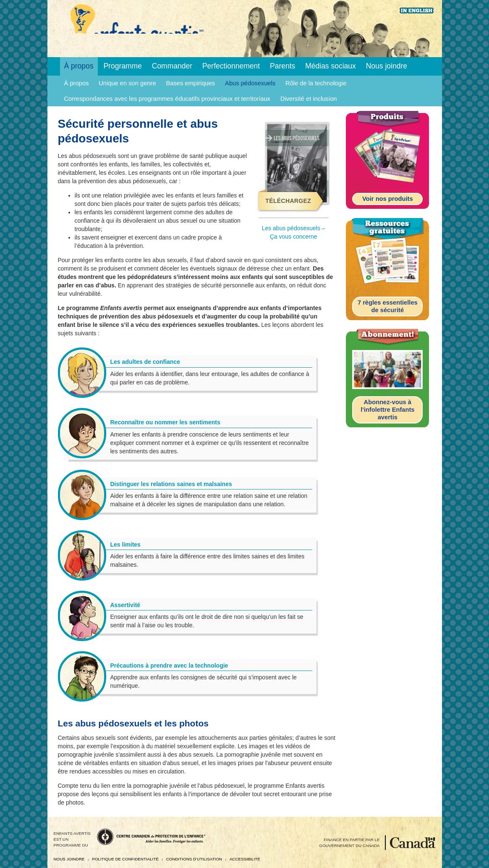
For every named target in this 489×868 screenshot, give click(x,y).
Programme (122, 66)
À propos (79, 66)
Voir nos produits (388, 199)
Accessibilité (245, 859)
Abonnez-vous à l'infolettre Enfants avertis (387, 409)
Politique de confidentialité (125, 859)
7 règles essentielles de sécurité (388, 306)
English (417, 11)
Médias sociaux (331, 66)
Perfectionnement (231, 66)
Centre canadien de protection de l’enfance (151, 837)
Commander (172, 66)
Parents (282, 66)
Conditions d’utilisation (194, 859)
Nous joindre (387, 66)
